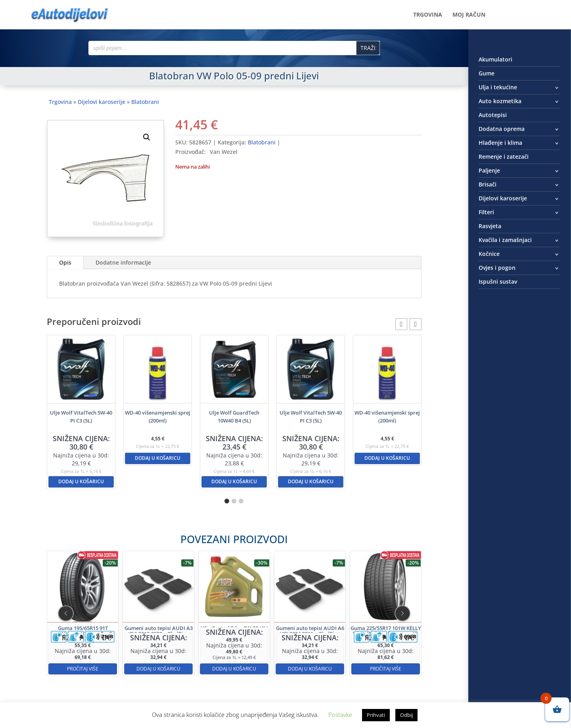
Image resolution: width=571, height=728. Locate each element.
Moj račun (469, 15)
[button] (147, 137)
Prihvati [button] (376, 715)
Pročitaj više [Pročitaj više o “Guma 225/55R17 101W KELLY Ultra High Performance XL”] (314, 639)
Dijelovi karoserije (102, 102)
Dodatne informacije (123, 262)
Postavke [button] (340, 715)
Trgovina (428, 15)
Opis (65, 262)
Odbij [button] (406, 715)
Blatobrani (145, 102)
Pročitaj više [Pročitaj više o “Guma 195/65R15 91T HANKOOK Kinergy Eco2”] (154, 639)
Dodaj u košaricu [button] (81, 481)
